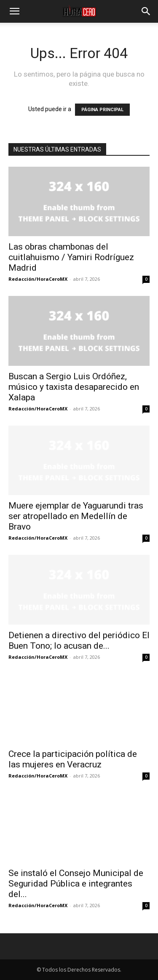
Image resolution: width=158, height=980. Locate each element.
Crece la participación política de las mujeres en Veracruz (73, 759)
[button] (14, 11)
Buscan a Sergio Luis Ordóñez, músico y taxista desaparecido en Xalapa (74, 387)
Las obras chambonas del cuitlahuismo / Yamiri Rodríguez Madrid (71, 257)
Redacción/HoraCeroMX (38, 279)
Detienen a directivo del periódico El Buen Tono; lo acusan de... (79, 640)
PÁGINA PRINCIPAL (102, 110)
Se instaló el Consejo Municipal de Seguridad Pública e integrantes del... (76, 884)
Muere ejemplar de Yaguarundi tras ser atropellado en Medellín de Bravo (76, 516)
